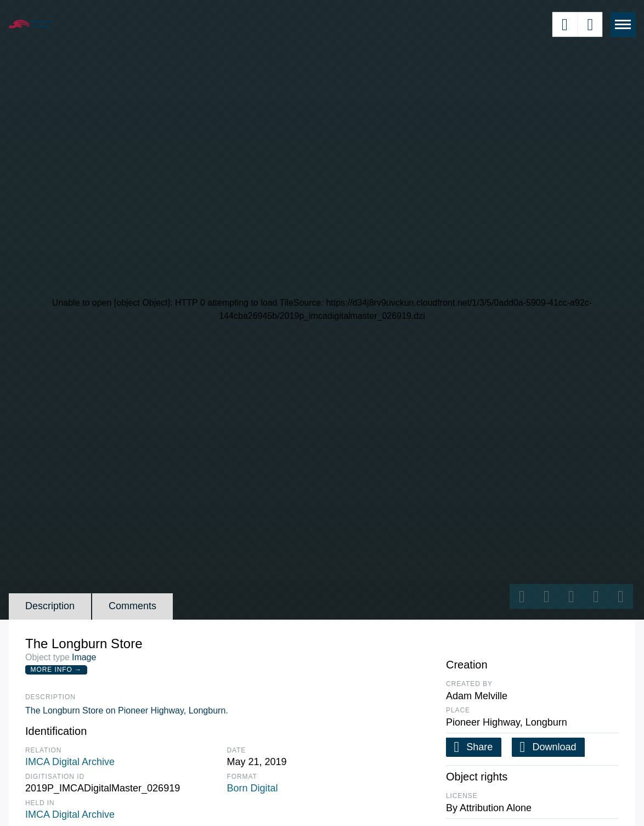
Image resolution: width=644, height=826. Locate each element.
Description (50, 606)
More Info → (56, 670)
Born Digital (253, 788)
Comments (132, 606)
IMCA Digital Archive (70, 762)
